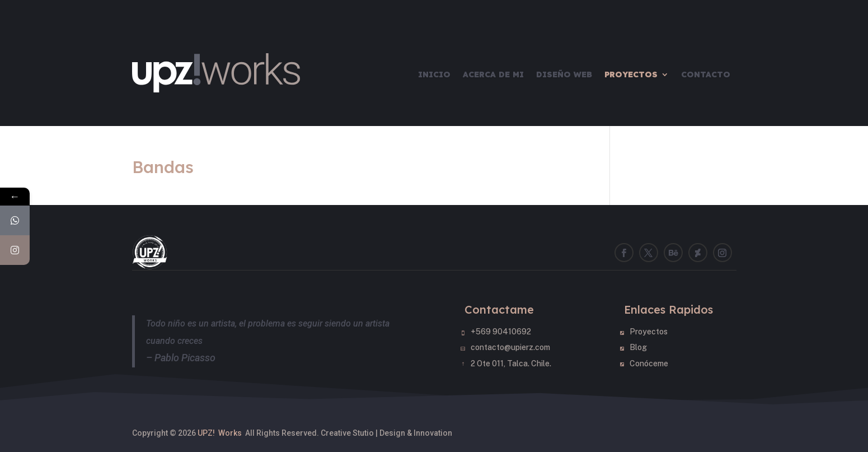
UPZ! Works (220, 433)
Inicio (434, 74)
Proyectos (631, 74)
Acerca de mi (493, 74)
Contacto (706, 74)
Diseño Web (564, 74)
